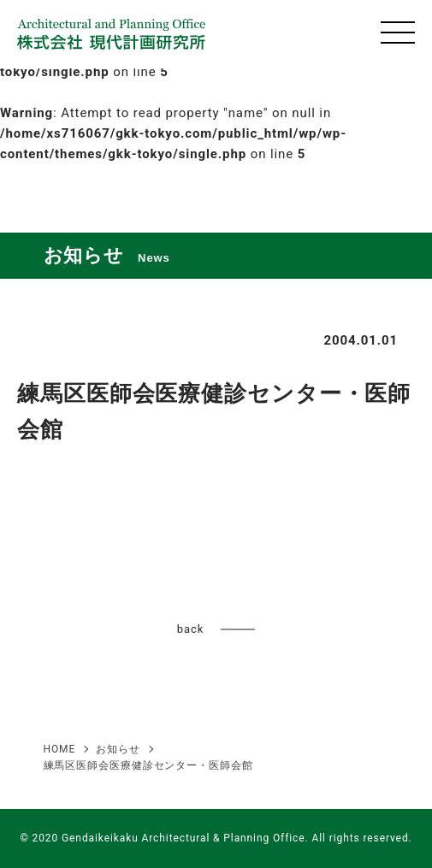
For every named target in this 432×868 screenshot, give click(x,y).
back (190, 629)
